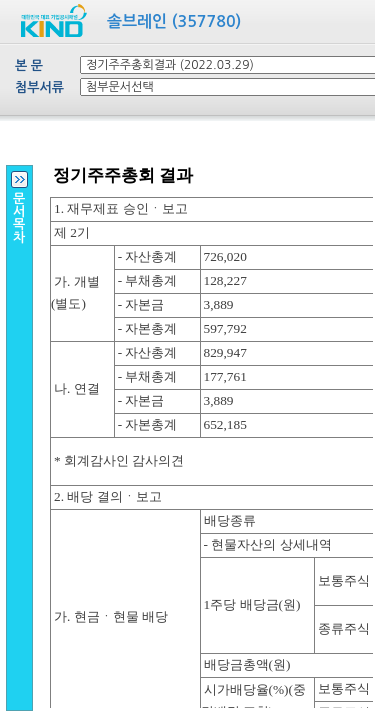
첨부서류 (39, 87)
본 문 (29, 65)
